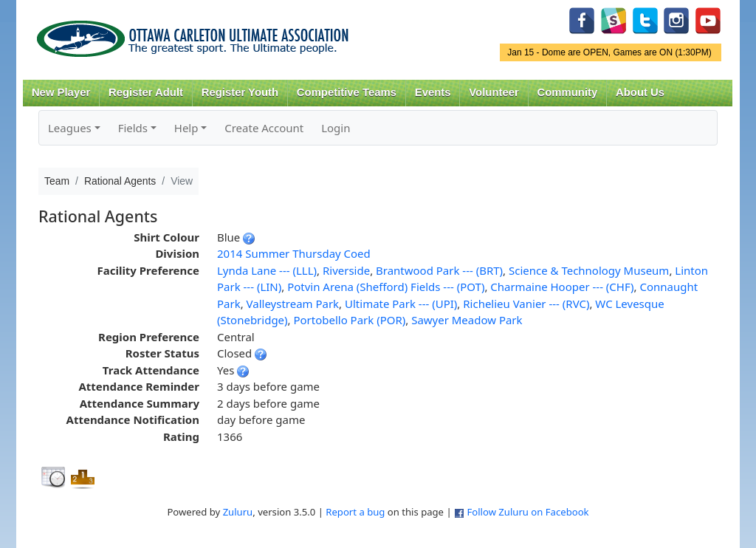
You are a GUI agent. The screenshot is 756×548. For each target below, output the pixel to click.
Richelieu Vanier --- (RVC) (526, 304)
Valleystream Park (293, 304)
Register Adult (146, 92)
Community (568, 92)
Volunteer (494, 92)
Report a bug (355, 512)
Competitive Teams (347, 92)
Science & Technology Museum (589, 270)
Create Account (264, 128)
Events (433, 92)
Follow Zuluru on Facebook (528, 512)
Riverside (346, 270)
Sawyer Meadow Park (467, 320)
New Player (61, 92)
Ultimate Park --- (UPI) (401, 304)
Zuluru (238, 512)
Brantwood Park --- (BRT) (439, 270)
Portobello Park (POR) (349, 320)
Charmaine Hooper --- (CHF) (562, 287)
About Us (640, 92)
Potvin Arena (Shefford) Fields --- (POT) (386, 287)
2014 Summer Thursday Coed (294, 253)
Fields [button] (133, 128)
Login (336, 128)
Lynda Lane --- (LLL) (267, 270)
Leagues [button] (70, 128)
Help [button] (186, 128)
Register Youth (240, 92)
